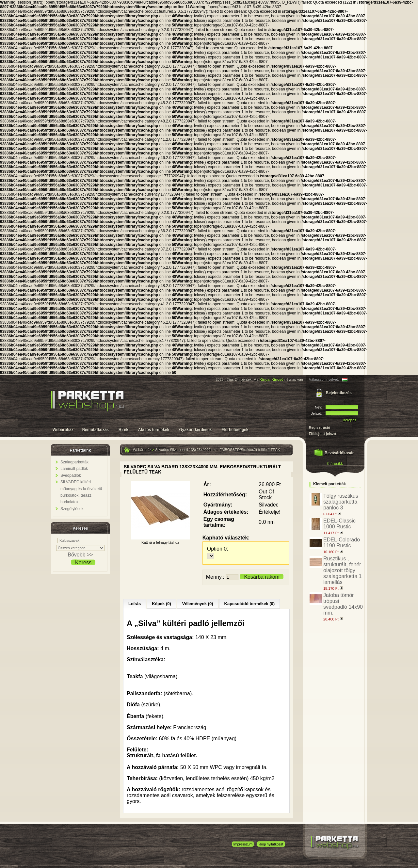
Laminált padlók (74, 469)
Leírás (135, 604)
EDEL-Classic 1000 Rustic (339, 524)
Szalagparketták (74, 462)
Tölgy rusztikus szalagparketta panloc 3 (341, 502)
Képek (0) (161, 604)
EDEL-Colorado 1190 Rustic (342, 543)
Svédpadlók (71, 475)
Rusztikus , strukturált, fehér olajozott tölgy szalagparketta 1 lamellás (342, 570)
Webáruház (142, 450)
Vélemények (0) (198, 604)
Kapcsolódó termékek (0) (250, 604)
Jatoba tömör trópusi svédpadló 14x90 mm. (343, 604)
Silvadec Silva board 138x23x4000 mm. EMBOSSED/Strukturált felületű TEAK (218, 450)
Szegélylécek (72, 509)
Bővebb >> (80, 555)
